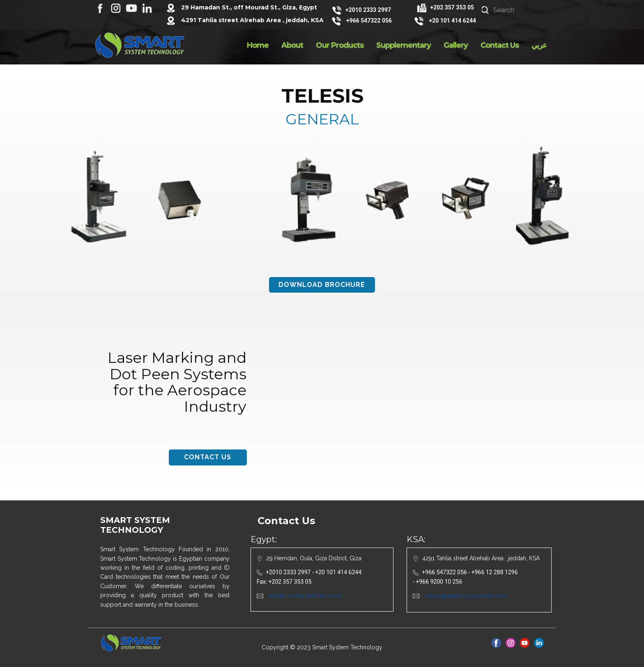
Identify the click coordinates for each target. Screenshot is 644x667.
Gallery (456, 45)
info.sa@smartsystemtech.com (465, 596)
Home (258, 45)
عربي (539, 45)
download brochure (322, 285)
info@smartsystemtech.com (306, 596)
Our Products (340, 45)
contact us (208, 457)
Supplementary (404, 45)
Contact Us (500, 45)
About (292, 45)
